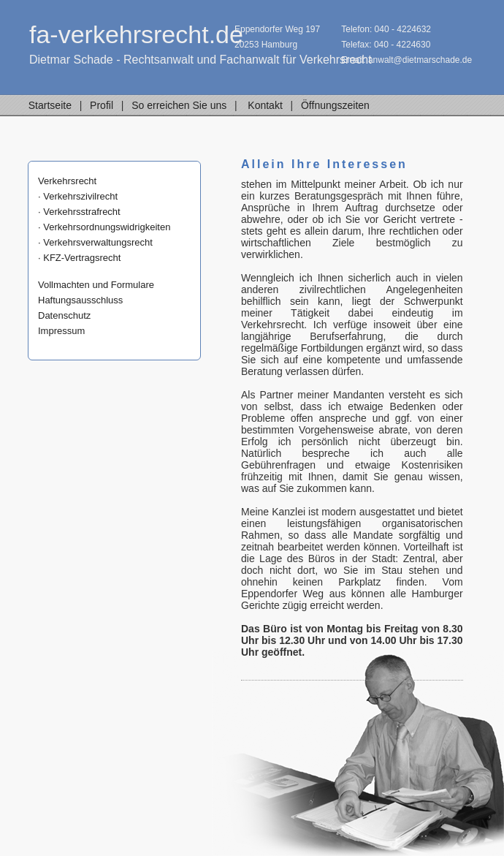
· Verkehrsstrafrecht (79, 212)
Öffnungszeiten (335, 105)
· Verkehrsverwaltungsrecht (95, 242)
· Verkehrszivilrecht (78, 196)
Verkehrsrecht (67, 181)
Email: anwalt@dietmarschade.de (406, 60)
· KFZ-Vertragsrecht (79, 258)
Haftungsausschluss (80, 300)
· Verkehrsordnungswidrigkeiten (104, 227)
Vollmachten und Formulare (96, 285)
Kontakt (266, 105)
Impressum (61, 331)
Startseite (50, 105)
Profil (101, 105)
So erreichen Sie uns (179, 105)
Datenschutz (64, 315)
